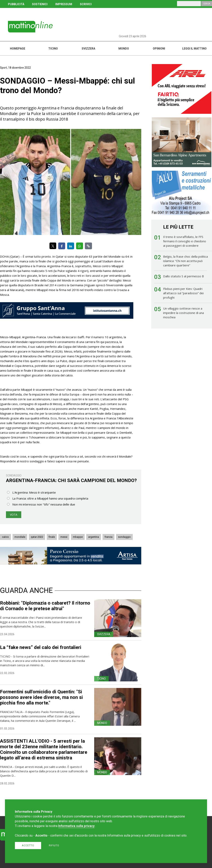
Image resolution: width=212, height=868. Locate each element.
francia (108, 537)
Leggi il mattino (194, 49)
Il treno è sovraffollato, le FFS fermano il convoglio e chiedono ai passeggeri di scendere (185, 241)
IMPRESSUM (64, 4)
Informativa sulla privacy (76, 826)
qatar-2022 (37, 537)
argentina (94, 537)
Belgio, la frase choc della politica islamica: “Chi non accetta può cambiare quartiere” (185, 261)
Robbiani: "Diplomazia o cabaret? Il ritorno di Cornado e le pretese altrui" (45, 606)
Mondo (124, 49)
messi (64, 537)
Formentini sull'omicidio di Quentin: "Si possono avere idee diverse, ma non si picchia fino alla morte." (41, 697)
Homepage (18, 49)
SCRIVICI (86, 4)
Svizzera (88, 49)
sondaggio (124, 537)
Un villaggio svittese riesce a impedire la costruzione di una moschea (183, 313)
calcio (5, 537)
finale (52, 537)
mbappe (78, 537)
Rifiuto (54, 845)
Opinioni (159, 49)
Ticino (53, 49)
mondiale (20, 537)
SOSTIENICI (40, 4)
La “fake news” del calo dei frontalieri (41, 647)
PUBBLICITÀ (16, 4)
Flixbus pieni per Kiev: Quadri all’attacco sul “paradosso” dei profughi (183, 293)
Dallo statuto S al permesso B (183, 276)
